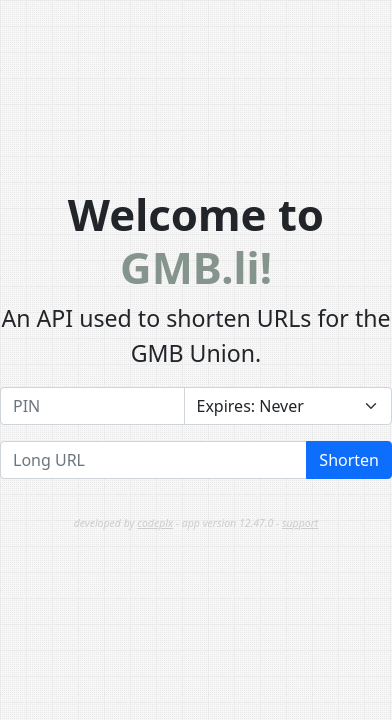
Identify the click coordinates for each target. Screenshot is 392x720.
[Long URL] (153, 460)
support (300, 523)
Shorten (349, 460)
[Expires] (288, 406)
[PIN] (92, 406)
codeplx (155, 523)
